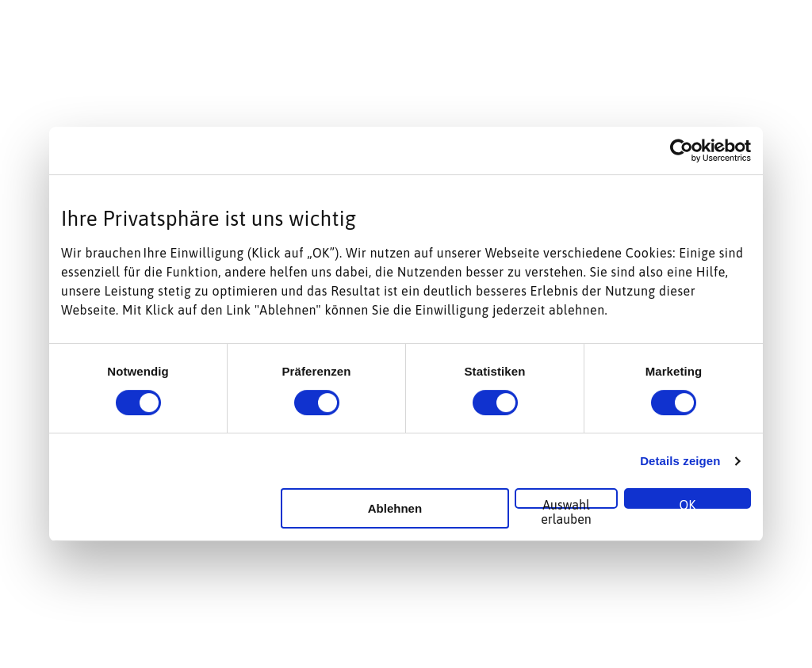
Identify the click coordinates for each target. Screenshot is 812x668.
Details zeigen (680, 461)
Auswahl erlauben (566, 503)
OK (688, 503)
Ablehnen (395, 508)
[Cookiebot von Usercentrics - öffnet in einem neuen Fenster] (682, 151)
